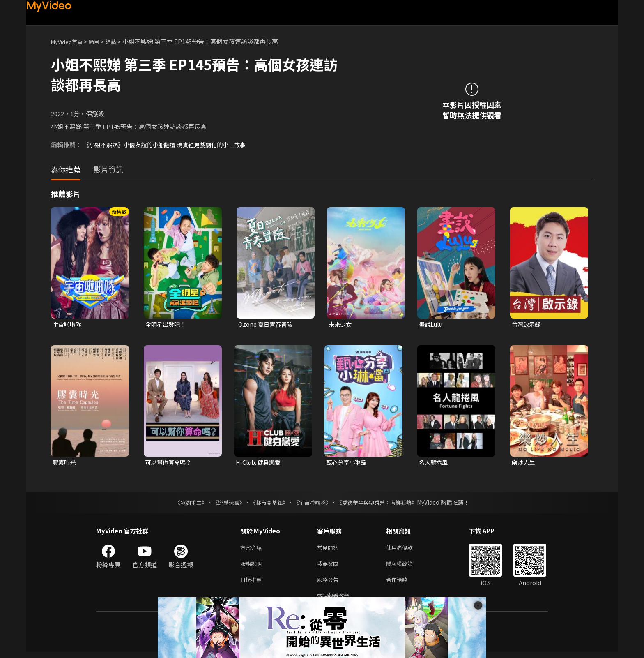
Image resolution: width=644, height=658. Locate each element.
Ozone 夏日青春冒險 (267, 324)
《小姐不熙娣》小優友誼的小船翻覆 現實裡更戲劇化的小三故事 (170, 144)
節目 (101, 41)
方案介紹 (253, 549)
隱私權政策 (406, 567)
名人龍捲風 (434, 463)
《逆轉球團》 (224, 503)
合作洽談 (403, 584)
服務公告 (329, 584)
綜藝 (119, 41)
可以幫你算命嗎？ (170, 463)
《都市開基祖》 (267, 503)
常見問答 (329, 549)
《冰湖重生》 (184, 503)
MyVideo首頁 (70, 41)
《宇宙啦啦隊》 (313, 503)
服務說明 (253, 567)
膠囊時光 (65, 463)
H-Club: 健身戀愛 (260, 463)
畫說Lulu (431, 324)
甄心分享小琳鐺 (348, 463)
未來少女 (341, 324)
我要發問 (329, 567)
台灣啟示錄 (527, 324)
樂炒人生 (524, 463)
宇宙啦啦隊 (68, 324)
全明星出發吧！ (167, 324)
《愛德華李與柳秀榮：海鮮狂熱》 (382, 503)
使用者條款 (406, 549)
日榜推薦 (253, 584)
